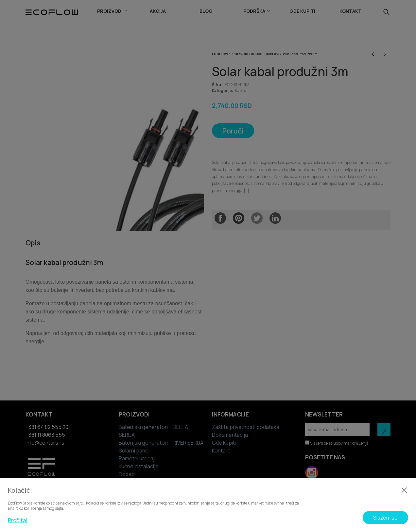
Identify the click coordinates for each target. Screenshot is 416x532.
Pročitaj (18, 520)
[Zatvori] (404, 490)
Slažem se (385, 518)
